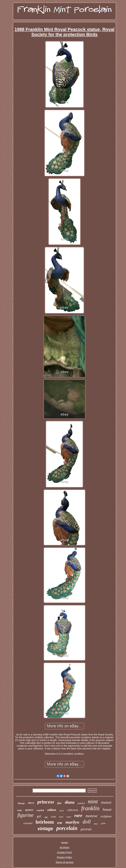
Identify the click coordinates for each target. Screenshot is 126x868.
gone (103, 823)
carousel (28, 823)
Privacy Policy (64, 857)
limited (106, 802)
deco (31, 803)
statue (69, 817)
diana (70, 802)
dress (96, 824)
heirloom (45, 822)
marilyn (72, 822)
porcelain (67, 828)
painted (81, 803)
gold (62, 811)
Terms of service (64, 862)
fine (59, 803)
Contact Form (65, 852)
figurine (25, 815)
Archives (64, 847)
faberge (21, 803)
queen (29, 810)
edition (52, 810)
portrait (86, 829)
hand (61, 817)
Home (64, 842)
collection (73, 810)
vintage (45, 829)
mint (93, 801)
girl (39, 816)
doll (87, 822)
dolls (46, 817)
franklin (90, 808)
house (107, 810)
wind (53, 817)
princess (46, 802)
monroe (91, 816)
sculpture (106, 816)
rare (78, 815)
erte (60, 823)
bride (20, 810)
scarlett (40, 810)
